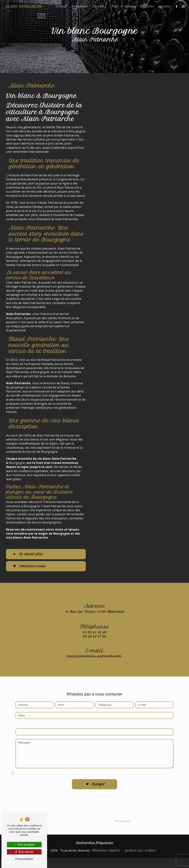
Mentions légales (106, 850)
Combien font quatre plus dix (34, 721)
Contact (165, 6)
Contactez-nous (29, 566)
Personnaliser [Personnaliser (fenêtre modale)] (24, 859)
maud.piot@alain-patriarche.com (95, 652)
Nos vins (99, 6)
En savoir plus (28, 554)
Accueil (60, 6)
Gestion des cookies (141, 850)
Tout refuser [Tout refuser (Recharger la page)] (24, 852)
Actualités (146, 6)
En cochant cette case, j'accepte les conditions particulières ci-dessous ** (63, 769)
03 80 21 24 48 (94, 636)
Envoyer (99, 780)
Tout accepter (24, 845)
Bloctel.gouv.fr (123, 817)
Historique (80, 6)
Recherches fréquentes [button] (94, 843)
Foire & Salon (122, 6)
